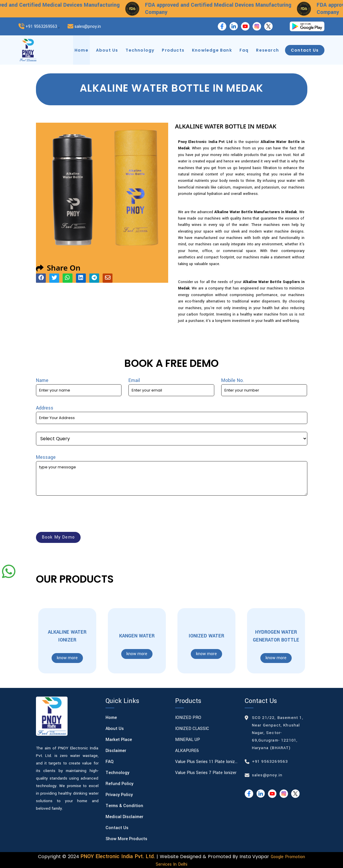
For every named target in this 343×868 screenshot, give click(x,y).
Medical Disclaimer (124, 817)
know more (67, 658)
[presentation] (80, 515)
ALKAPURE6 (187, 751)
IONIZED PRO (188, 718)
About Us (115, 729)
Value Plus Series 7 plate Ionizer (206, 773)
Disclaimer (116, 751)
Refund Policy (119, 784)
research (267, 50)
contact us (305, 50)
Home (111, 718)
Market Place (119, 740)
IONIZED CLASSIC (192, 729)
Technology (117, 773)
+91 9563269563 (41, 27)
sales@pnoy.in (88, 27)
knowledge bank (212, 50)
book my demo (58, 537)
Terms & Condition (124, 806)
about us (107, 50)
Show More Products (126, 839)
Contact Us (117, 828)
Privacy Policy (119, 795)
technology (140, 50)
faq (244, 50)
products (173, 50)
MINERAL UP (188, 740)
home (81, 50)
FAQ (110, 762)
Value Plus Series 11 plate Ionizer (206, 762)
